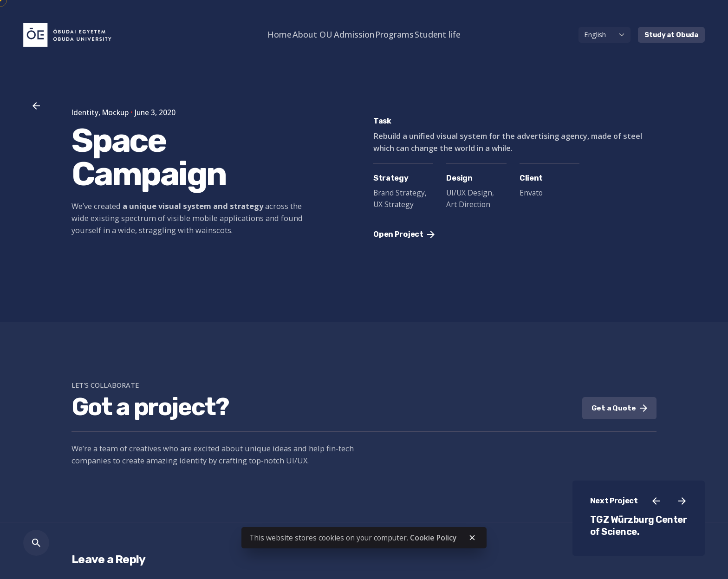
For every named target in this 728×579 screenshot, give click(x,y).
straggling (157, 230)
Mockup (115, 112)
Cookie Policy (433, 538)
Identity (85, 112)
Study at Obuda (671, 35)
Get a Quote (619, 408)
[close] (472, 538)
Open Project (404, 234)
